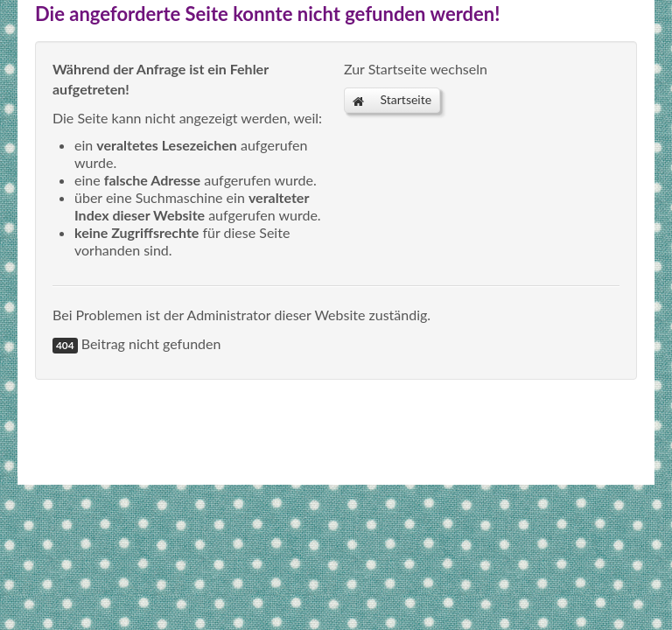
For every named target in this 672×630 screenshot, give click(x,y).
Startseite (392, 100)
